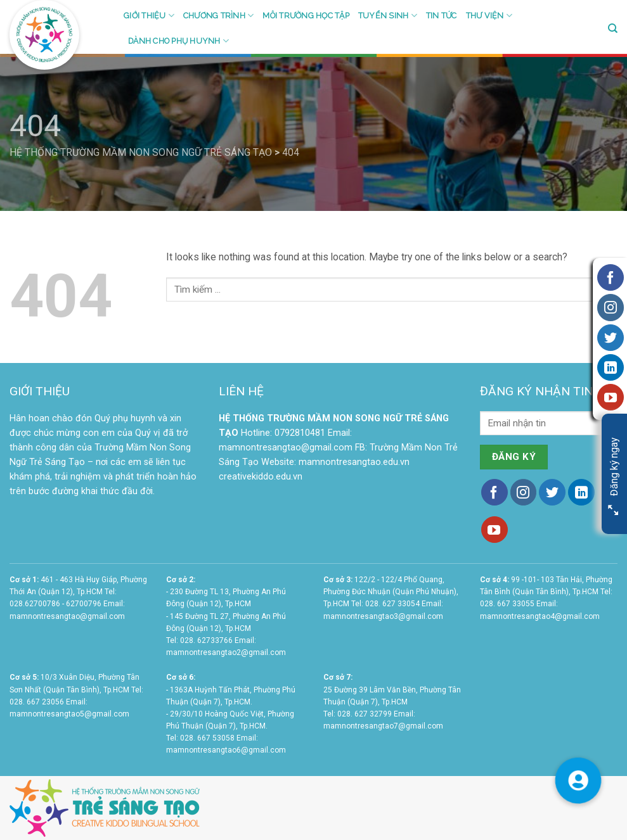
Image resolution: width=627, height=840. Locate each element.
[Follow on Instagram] (524, 492)
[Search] (613, 29)
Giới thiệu (149, 16)
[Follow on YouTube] (494, 530)
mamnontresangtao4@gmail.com (540, 616)
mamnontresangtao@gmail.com (286, 448)
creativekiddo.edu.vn (261, 477)
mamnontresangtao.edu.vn (354, 462)
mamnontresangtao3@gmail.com (383, 616)
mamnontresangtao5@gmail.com (69, 714)
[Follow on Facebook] (494, 492)
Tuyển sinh (388, 16)
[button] (578, 780)
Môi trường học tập (306, 16)
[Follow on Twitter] (552, 492)
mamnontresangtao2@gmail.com (226, 652)
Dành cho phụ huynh (178, 41)
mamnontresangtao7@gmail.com (383, 726)
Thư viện (489, 16)
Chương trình (218, 16)
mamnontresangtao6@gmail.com (226, 750)
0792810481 (300, 433)
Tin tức (442, 16)
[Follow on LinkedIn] (581, 492)
